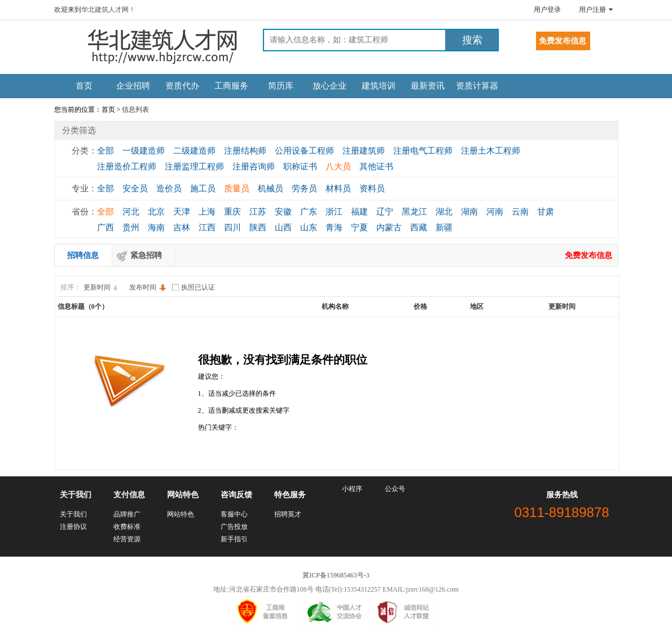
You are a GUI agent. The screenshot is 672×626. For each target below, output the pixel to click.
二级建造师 (194, 151)
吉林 (182, 227)
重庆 (232, 212)
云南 (520, 212)
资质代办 (182, 86)
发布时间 (148, 287)
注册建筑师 (364, 151)
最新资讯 (428, 86)
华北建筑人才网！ (108, 10)
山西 (283, 227)
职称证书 (300, 167)
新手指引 (234, 539)
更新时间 (102, 287)
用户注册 (592, 10)
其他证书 (376, 167)
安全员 (135, 189)
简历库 (281, 86)
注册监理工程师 (194, 167)
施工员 (203, 189)
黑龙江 (414, 212)
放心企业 (330, 86)
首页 (84, 86)
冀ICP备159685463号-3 (336, 575)
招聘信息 (83, 255)
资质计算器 (477, 86)
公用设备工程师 (304, 151)
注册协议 (73, 527)
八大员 (338, 167)
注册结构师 (245, 151)
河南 (495, 212)
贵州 (131, 227)
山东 (309, 227)
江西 (207, 227)
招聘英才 (288, 514)
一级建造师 (144, 151)
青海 (334, 227)
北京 (156, 212)
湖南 (469, 212)
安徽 (283, 212)
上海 (207, 212)
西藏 (419, 227)
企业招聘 (133, 86)
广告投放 (234, 527)
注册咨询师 (254, 167)
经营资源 (127, 539)
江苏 (258, 212)
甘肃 (546, 212)
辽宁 (385, 212)
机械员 (271, 189)
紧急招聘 (146, 255)
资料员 (372, 189)
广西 (106, 227)
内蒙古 (389, 227)
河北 (131, 212)
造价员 (169, 189)
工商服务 (231, 86)
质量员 (237, 189)
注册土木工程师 (491, 151)
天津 (182, 212)
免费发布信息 (588, 255)
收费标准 (127, 527)
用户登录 (547, 10)
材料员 (338, 189)
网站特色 (181, 514)
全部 (106, 151)
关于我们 (73, 514)
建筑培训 (379, 86)
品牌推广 (127, 514)
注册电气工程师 (423, 151)
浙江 (334, 212)
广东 (309, 212)
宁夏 (359, 227)
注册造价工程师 (127, 167)
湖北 (444, 212)
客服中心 (234, 514)
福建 (359, 212)
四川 (232, 227)
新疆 (444, 227)
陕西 (258, 227)
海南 (156, 227)
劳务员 (304, 189)
